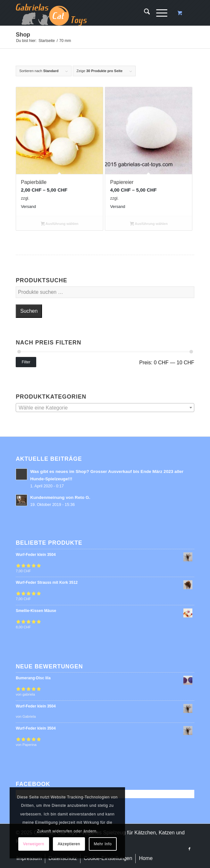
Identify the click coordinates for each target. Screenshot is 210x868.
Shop (23, 35)
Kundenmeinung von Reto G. (60, 497)
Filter (26, 362)
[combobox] (105, 408)
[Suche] (144, 13)
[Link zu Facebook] (189, 849)
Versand (28, 207)
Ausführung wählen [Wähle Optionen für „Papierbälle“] (60, 224)
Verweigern (34, 844)
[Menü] (159, 13)
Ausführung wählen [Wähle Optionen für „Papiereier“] (149, 224)
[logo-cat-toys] (87, 13)
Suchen (29, 311)
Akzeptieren (69, 844)
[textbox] (105, 408)
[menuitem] (144, 13)
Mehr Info (103, 844)
